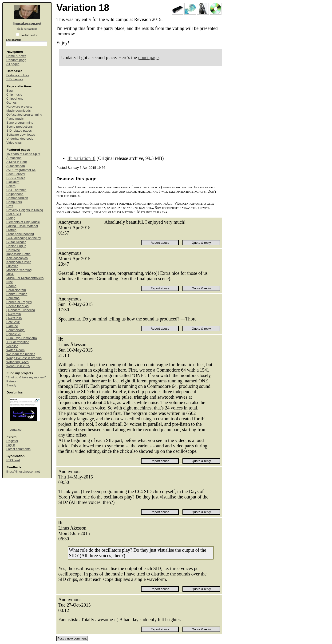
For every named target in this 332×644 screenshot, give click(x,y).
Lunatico (12, 266)
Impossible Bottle (18, 254)
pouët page (148, 57)
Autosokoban (16, 166)
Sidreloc (12, 326)
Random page (16, 60)
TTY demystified (18, 342)
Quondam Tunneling (21, 310)
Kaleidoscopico (17, 258)
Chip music (14, 95)
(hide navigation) (27, 29)
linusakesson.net (27, 23)
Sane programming (20, 123)
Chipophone (15, 99)
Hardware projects (19, 107)
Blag (10, 91)
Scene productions (20, 127)
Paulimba (13, 298)
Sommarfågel (16, 330)
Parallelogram (16, 290)
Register (12, 441)
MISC (10, 274)
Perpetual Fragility (19, 302)
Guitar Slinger (16, 242)
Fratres (11, 230)
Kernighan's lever (19, 262)
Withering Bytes (18, 362)
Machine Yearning (19, 270)
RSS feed (13, 460)
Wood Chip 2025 (18, 366)
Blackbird (13, 182)
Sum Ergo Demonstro (22, 338)
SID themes (15, 79)
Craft (10, 206)
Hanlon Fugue (16, 246)
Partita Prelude (17, 294)
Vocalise (12, 346)
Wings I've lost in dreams (24, 358)
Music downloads (19, 111)
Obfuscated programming (24, 115)
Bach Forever (16, 174)
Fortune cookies (18, 75)
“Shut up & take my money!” (26, 377)
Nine (10, 282)
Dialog (11, 218)
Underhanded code (20, 139)
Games (12, 103)
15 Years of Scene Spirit (23, 154)
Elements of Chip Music (23, 222)
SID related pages (19, 131)
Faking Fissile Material (22, 226)
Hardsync (13, 250)
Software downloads (21, 135)
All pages (13, 64)
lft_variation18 (81, 158)
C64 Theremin (16, 190)
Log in (11, 445)
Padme (11, 286)
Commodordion (17, 198)
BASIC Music (16, 178)
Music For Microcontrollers (25, 278)
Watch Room (16, 350)
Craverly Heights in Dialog (25, 210)
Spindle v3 (14, 334)
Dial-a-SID (14, 214)
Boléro (11, 186)
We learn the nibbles (21, 354)
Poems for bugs (18, 306)
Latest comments (18, 449)
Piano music (15, 119)
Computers (14, 202)
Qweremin (14, 314)
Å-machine (14, 158)
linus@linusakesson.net (23, 472)
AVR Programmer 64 (21, 170)
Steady (11, 385)
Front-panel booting (20, 234)
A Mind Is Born (17, 162)
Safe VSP (13, 322)
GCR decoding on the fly (24, 238)
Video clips (14, 143)
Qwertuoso (14, 318)
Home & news (16, 56)
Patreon (12, 381)
